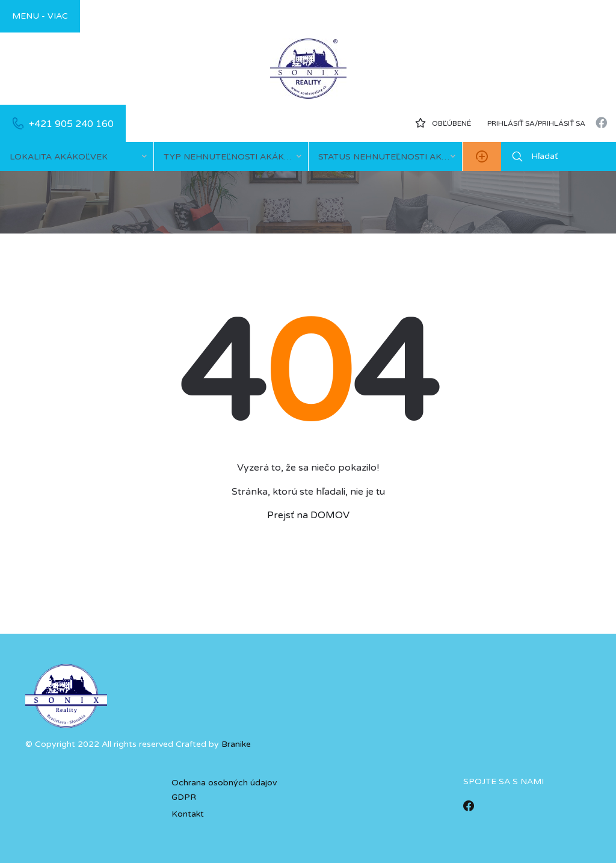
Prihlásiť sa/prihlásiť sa (536, 123)
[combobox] (77, 156)
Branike (236, 744)
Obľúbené (443, 123)
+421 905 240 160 (71, 124)
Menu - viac (40, 16)
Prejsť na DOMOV (308, 515)
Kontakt (188, 814)
